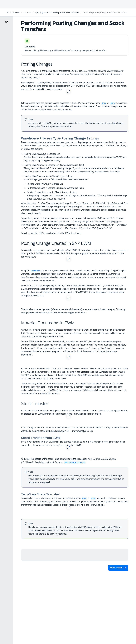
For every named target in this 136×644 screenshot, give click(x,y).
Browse (16, 13)
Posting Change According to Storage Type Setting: (76, 188)
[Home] (8, 13)
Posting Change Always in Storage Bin (45, 184)
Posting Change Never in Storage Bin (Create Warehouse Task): (76, 169)
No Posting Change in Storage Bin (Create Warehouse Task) (55, 188)
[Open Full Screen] (68, 91)
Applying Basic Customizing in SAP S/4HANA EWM (57, 13)
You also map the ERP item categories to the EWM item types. (51, 233)
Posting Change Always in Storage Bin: (76, 158)
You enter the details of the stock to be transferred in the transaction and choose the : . (69, 461)
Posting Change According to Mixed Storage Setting (77, 196)
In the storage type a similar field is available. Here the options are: (56, 179)
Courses (27, 13)
